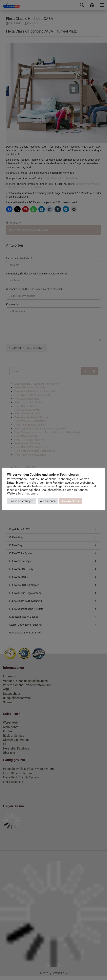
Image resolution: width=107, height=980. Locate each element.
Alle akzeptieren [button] (86, 502)
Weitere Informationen (49, 495)
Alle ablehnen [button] (64, 502)
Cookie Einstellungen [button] (37, 502)
